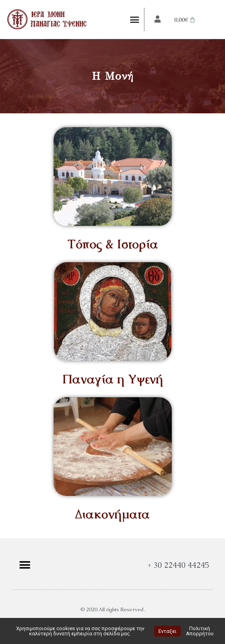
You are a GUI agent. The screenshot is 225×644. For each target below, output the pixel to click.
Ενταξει (167, 631)
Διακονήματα (112, 514)
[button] (135, 19)
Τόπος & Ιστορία (113, 244)
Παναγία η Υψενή (113, 379)
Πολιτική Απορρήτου (200, 631)
